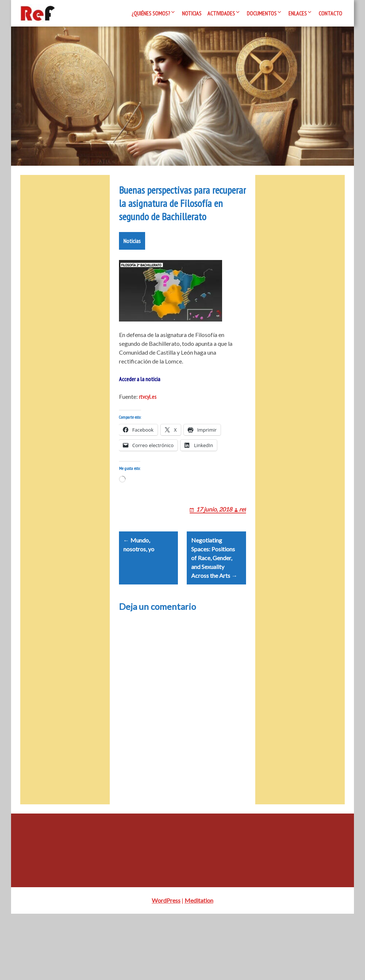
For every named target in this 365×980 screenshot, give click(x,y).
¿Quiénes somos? (151, 13)
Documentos (262, 13)
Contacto (330, 13)
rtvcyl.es (148, 445)
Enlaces (298, 13)
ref (243, 567)
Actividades (221, 13)
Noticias (192, 13)
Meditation (199, 967)
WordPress (166, 967)
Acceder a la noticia (140, 428)
